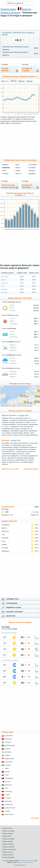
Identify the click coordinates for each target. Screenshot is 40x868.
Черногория (10, 808)
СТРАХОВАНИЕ (12, 603)
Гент (3, 286)
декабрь (32, 174)
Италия (8, 765)
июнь (18, 168)
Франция (8, 801)
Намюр (4, 544)
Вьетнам (8, 739)
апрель (6, 174)
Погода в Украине (8, 855)
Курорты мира (8, 9)
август (19, 174)
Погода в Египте (7, 828)
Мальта (8, 782)
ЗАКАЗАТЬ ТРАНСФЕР (14, 612)
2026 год (13, 81)
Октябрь (13, 364)
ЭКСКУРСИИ (11, 616)
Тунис (7, 795)
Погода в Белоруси (8, 857)
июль (18, 171)
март (5, 171)
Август (12, 318)
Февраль (13, 348)
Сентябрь (14, 324)
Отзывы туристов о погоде (20, 411)
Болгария (9, 736)
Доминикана (10, 746)
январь (6, 165)
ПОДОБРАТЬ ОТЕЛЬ (14, 607)
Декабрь (13, 350)
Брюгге (4, 280)
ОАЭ (7, 788)
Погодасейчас (5, 70)
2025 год (21, 81)
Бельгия (26, 9)
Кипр (7, 768)
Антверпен (5, 277)
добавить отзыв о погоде (10, 469)
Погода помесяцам (27, 186)
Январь (13, 345)
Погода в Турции (7, 834)
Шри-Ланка (9, 814)
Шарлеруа (5, 551)
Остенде (4, 292)
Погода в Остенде (10, 13)
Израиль (8, 752)
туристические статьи (25, 862)
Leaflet (2, 404)
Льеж (4, 541)
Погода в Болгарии (8, 839)
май (17, 165)
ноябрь (32, 171)
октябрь (32, 168)
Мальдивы (9, 778)
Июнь (12, 305)
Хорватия (9, 805)
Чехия (7, 811)
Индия (7, 755)
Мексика (8, 785)
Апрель (13, 311)
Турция (8, 798)
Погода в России (7, 852)
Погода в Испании (8, 844)
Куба (7, 775)
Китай (7, 772)
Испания (8, 762)
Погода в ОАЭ (7, 836)
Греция (8, 742)
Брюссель (5, 283)
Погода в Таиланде (8, 831)
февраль (6, 168)
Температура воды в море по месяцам (20, 160)
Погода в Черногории (9, 849)
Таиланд (8, 791)
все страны (35, 818)
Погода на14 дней (27, 70)
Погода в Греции (7, 841)
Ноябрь (13, 361)
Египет (8, 749)
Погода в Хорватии (8, 847)
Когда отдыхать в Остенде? (20, 298)
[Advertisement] (20, 29)
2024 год (29, 81)
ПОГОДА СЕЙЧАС (8, 507)
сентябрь (33, 165)
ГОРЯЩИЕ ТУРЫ (12, 599)
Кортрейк (4, 289)
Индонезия (9, 759)
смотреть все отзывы (31, 469)
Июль (12, 308)
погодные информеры (27, 861)
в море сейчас (8, 186)
